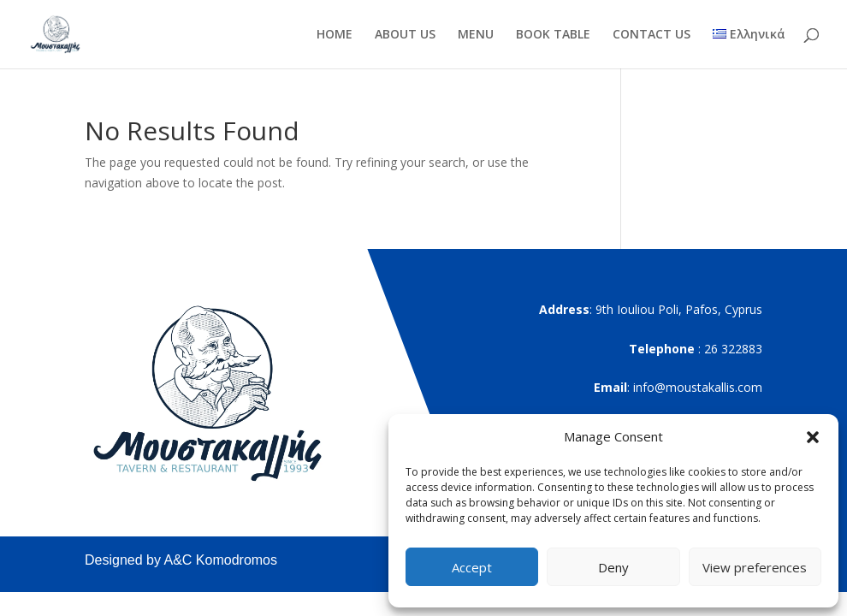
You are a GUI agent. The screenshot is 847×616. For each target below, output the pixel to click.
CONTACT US (652, 35)
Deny (613, 567)
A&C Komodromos (221, 560)
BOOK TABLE (553, 35)
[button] (813, 437)
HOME (335, 35)
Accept (472, 567)
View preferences (755, 567)
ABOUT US (405, 35)
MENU (476, 35)
